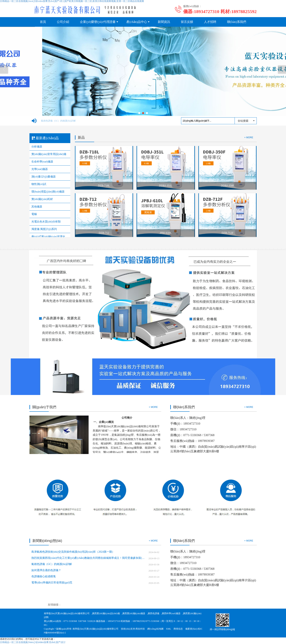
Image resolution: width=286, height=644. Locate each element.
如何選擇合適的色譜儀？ (46, 570)
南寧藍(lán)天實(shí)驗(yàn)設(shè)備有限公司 (67, 613)
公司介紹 (63, 22)
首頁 (43, 22)
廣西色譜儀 (153, 613)
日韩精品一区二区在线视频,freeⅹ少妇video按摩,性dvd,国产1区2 (33, 642)
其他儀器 (37, 207)
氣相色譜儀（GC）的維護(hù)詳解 (58, 121)
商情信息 (178, 629)
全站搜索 (243, 121)
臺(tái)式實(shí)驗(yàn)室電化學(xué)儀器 (50, 237)
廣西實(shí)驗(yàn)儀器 (134, 613)
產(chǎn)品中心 (137, 22)
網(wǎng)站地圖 (155, 629)
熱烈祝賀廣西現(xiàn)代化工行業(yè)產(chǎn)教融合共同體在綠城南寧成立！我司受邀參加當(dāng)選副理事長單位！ (88, 558)
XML (169, 629)
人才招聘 (210, 22)
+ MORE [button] (153, 407)
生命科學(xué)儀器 (42, 162)
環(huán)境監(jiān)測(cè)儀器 (48, 192)
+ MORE (249, 137)
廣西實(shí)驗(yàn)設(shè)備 (106, 613)
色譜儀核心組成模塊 (44, 576)
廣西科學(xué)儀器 (171, 613)
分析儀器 (37, 147)
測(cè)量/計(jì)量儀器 (44, 177)
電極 (34, 214)
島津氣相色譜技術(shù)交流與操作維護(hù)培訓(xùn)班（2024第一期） (73, 552)
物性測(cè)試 (39, 184)
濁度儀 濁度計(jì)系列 (44, 229)
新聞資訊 (164, 22)
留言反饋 (187, 22)
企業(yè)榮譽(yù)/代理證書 (98, 22)
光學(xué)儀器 (40, 169)
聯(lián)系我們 (237, 22)
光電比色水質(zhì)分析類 (46, 222)
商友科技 (140, 629)
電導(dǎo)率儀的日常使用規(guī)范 (52, 583)
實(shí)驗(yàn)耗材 (42, 199)
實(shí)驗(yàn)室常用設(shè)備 (49, 154)
